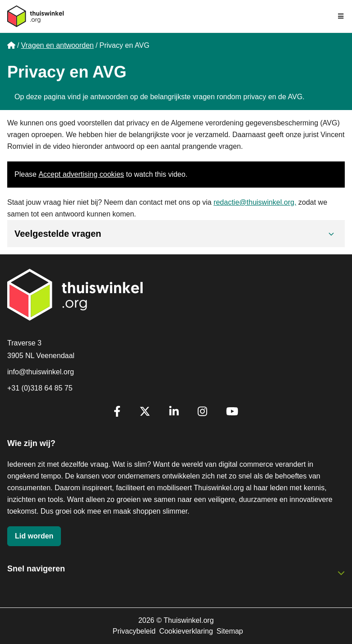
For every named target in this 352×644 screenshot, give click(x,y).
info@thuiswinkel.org (41, 372)
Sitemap (230, 631)
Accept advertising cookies (81, 174)
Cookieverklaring (186, 631)
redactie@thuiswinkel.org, (255, 202)
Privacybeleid (134, 631)
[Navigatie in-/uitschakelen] (341, 16)
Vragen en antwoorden (57, 45)
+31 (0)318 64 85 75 (40, 388)
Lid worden (34, 536)
